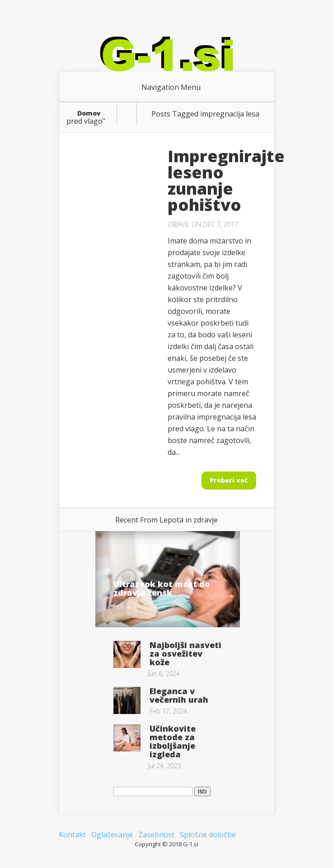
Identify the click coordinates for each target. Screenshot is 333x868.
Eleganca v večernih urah (179, 695)
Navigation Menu (171, 87)
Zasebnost (156, 835)
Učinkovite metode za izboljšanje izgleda (173, 741)
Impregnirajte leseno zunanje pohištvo (226, 180)
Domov (89, 113)
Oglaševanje (112, 835)
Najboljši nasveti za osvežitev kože (185, 653)
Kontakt (72, 835)
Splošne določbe (208, 835)
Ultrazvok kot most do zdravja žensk (162, 588)
